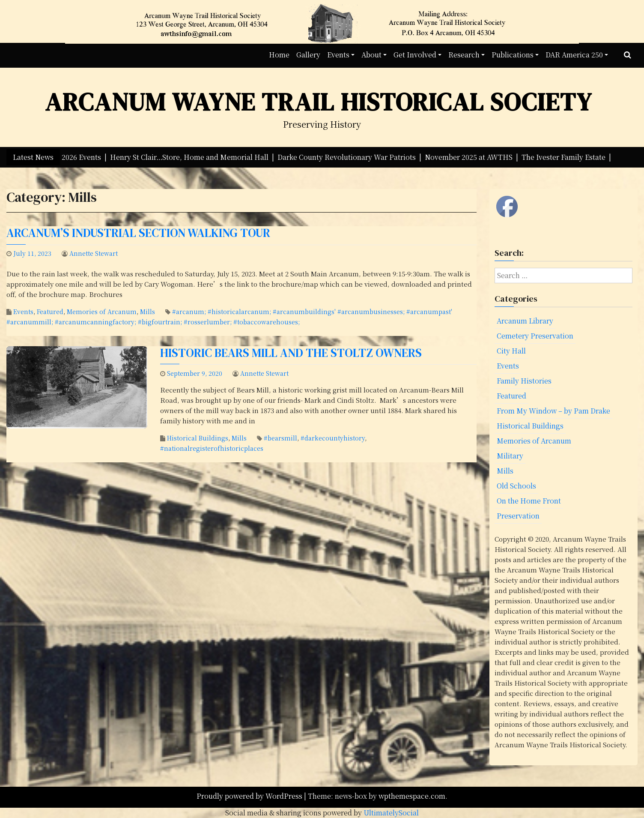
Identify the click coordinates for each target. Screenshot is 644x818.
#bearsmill (280, 438)
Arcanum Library (525, 321)
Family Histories (524, 381)
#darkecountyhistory (333, 438)
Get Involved (415, 55)
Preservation (518, 516)
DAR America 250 (574, 55)
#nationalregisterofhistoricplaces (212, 448)
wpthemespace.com (412, 796)
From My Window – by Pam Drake (553, 411)
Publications (513, 55)
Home (279, 55)
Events (338, 55)
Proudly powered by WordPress (250, 796)
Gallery (308, 55)
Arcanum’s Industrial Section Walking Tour (138, 233)
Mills (148, 312)
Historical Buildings (198, 438)
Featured (50, 312)
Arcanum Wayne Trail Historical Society (319, 102)
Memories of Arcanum (102, 312)
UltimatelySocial (391, 813)
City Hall (511, 351)
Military (510, 456)
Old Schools (516, 486)
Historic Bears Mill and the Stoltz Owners (291, 353)
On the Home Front (529, 501)
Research (464, 55)
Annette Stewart (94, 253)
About (371, 55)
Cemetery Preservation (535, 336)
